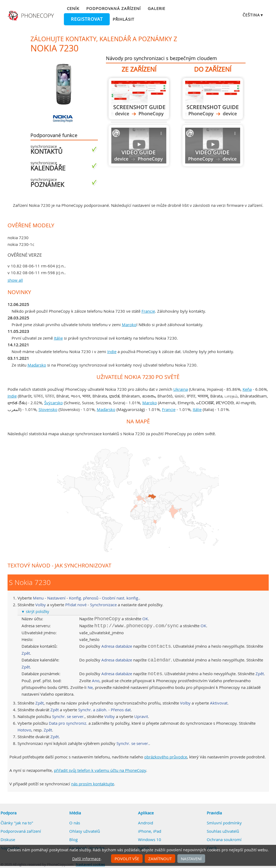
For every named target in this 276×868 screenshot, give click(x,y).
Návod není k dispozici (139, 146)
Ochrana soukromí (224, 839)
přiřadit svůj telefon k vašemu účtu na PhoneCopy (100, 770)
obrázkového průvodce (166, 757)
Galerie (156, 8)
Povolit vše (127, 859)
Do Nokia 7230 (213, 99)
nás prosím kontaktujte (93, 784)
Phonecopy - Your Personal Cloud (32, 16)
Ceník (73, 8)
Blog (73, 839)
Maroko (129, 325)
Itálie (58, 338)
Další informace (86, 859)
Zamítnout (160, 859)
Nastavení (191, 859)
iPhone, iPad (150, 831)
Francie (148, 311)
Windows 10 (150, 839)
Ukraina (181, 389)
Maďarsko (37, 365)
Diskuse (8, 839)
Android (146, 823)
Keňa (247, 389)
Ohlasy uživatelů (85, 831)
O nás (75, 823)
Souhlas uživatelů (223, 831)
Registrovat (87, 19)
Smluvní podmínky (224, 823)
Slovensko (48, 409)
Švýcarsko (54, 403)
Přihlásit (123, 19)
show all (15, 280)
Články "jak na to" (17, 823)
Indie (112, 351)
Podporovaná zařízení (113, 8)
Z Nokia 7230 (139, 99)
